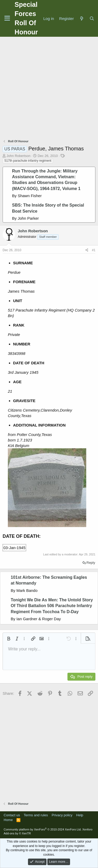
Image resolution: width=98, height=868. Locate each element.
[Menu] (7, 18)
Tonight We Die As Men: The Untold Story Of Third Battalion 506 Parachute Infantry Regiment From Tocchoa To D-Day (52, 606)
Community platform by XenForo (43, 829)
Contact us (12, 815)
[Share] (87, 250)
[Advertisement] (49, 89)
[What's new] (81, 19)
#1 (94, 250)
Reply (91, 563)
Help (80, 815)
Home (8, 820)
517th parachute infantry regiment (28, 161)
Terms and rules (36, 815)
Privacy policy (62, 815)
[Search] (92, 19)
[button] (9, 639)
